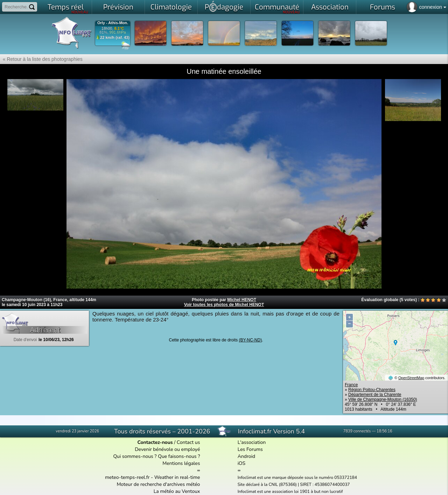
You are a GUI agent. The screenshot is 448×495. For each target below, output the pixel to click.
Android (246, 456)
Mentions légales (181, 463)
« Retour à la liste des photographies (41, 59)
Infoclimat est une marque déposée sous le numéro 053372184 (297, 478)
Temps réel (68, 8)
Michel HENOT (242, 300)
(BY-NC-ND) (251, 340)
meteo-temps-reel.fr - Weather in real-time (152, 477)
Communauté (277, 8)
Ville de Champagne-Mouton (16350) (383, 399)
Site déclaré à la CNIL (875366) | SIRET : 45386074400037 (294, 485)
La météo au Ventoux (177, 491)
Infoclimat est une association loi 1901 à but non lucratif (290, 492)
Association (330, 7)
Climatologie (171, 7)
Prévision (118, 7)
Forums (383, 7)
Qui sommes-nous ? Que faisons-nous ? (156, 456)
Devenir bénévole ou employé (167, 449)
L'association (252, 442)
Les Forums (250, 449)
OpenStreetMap (411, 378)
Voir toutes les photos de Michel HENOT (224, 305)
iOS (242, 463)
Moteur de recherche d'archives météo (158, 484)
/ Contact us (169, 442)
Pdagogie (224, 6)
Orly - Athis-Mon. (113, 23)
